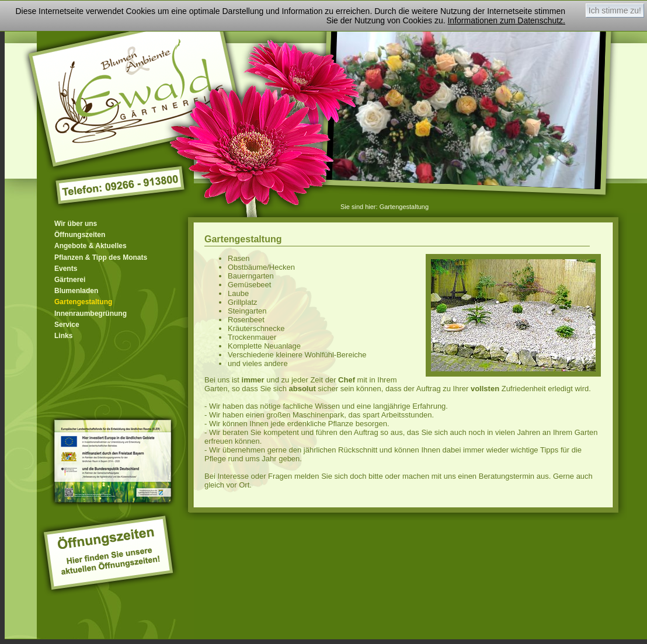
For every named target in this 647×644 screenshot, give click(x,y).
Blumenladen (76, 291)
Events (66, 269)
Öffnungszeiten (80, 235)
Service (67, 325)
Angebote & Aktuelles (91, 246)
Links (63, 336)
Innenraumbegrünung (91, 314)
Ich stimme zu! (615, 11)
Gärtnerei (70, 280)
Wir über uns (76, 224)
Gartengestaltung (404, 207)
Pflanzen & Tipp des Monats (101, 257)
